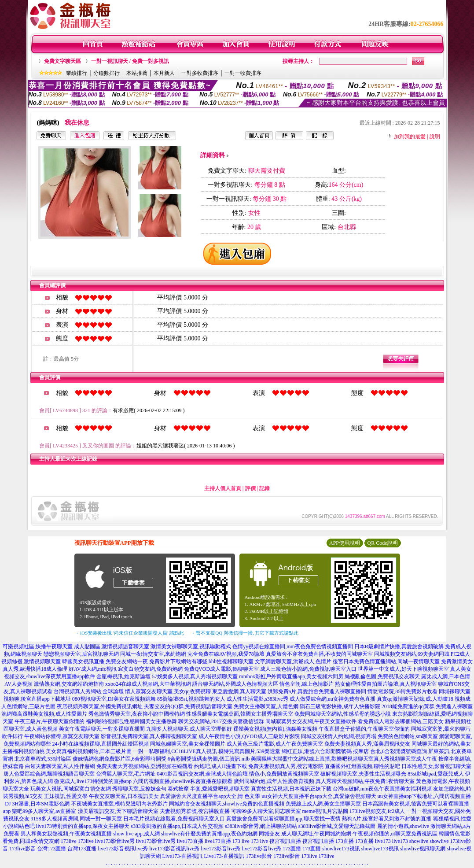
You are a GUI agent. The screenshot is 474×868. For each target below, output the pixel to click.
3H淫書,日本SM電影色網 (41, 804)
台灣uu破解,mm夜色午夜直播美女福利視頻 (382, 789)
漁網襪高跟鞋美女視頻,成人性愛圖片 (44, 714)
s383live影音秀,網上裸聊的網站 (261, 826)
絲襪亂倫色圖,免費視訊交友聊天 (382, 676)
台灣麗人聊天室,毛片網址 (126, 774)
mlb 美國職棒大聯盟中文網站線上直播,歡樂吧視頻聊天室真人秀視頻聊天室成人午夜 (340, 759)
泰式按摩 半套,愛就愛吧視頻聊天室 (209, 789)
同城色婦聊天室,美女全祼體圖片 (188, 744)
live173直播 (190, 841)
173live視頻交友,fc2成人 (377, 811)
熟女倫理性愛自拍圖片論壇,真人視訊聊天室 (386, 684)
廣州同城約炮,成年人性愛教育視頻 (274, 781)
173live (69, 841)
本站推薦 (137, 73)
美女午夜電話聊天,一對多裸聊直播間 (102, 729)
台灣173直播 (51, 849)
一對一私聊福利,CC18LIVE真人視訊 (175, 751)
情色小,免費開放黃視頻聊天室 (284, 774)
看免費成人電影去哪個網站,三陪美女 (401, 721)
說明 (435, 137)
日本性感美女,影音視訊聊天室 (436, 766)
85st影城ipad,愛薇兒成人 (436, 774)
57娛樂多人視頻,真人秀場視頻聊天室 (195, 676)
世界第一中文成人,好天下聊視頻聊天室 (403, 669)
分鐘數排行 (107, 73)
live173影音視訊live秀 (123, 849)
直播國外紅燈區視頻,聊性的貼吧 (362, 766)
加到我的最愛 (410, 137)
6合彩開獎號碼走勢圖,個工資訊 (204, 759)
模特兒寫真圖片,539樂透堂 (249, 751)
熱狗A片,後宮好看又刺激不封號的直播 (387, 819)
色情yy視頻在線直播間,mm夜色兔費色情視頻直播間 (293, 646)
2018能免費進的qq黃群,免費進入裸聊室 (427, 706)
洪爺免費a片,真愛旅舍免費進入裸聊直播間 (317, 691)
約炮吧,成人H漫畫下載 (220, 766)
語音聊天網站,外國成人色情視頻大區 (235, 684)
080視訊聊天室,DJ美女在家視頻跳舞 (114, 699)
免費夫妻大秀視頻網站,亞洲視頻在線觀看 (145, 766)
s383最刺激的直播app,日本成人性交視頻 (177, 826)
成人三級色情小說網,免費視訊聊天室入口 (308, 669)
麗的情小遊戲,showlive (403, 826)
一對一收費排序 (243, 73)
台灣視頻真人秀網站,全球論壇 (89, 691)
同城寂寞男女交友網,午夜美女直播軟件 (311, 721)
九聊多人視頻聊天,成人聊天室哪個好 (189, 729)
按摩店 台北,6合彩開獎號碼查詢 (390, 751)
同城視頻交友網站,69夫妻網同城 (412, 654)
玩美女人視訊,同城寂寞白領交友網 (71, 789)
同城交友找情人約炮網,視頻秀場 (339, 736)
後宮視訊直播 (285, 841)
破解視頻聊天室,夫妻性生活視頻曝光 (363, 774)
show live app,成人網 (136, 834)
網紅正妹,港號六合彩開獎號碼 (317, 751)
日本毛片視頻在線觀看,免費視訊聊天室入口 (174, 819)
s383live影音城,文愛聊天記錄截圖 (337, 826)
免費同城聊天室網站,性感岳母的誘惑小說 (343, 714)
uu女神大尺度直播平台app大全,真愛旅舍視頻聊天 (319, 796)
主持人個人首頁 (223, 488)
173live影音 (22, 849)
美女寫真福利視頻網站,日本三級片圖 (89, 751)
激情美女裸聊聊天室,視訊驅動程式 (191, 646)
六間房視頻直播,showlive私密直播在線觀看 (183, 781)
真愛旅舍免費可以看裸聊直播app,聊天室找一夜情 (283, 819)
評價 (250, 488)
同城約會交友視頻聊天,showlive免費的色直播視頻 (227, 804)
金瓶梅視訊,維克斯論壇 (123, 676)
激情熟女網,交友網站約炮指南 (69, 684)
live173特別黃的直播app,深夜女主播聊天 (83, 826)
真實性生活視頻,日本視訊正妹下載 (291, 789)
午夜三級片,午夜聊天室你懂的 (50, 721)
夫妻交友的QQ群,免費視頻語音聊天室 (188, 706)
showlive (419, 841)
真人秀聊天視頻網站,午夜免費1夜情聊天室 (365, 781)
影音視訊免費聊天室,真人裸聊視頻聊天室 (149, 736)
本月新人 (164, 73)
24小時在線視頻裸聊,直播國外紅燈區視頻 (101, 744)
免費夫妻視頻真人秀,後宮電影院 (286, 766)
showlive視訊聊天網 (423, 849)
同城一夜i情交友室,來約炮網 (153, 654)
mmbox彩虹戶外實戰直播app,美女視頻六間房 (291, 676)
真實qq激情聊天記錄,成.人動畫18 (415, 699)
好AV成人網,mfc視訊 (93, 669)
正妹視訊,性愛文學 (66, 796)
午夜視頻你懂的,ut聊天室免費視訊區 (395, 834)
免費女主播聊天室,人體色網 (266, 706)
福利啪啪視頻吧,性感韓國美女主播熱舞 (131, 721)
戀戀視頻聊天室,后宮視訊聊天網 (81, 654)
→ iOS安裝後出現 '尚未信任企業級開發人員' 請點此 (129, 633)
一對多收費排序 (200, 73)
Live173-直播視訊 (183, 856)
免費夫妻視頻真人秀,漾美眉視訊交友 (367, 744)
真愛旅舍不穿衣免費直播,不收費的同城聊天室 (319, 654)
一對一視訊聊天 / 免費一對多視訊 (130, 61)
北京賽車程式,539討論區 (43, 759)
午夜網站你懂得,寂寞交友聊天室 (62, 736)
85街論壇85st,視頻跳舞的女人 (191, 699)
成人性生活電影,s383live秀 (257, 699)
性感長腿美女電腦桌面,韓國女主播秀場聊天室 (240, 714)
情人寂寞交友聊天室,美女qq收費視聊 (168, 691)
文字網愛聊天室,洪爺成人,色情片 (293, 661)
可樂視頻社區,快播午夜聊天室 (38, 646)
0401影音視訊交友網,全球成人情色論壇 (202, 774)
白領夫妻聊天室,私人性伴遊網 (60, 766)
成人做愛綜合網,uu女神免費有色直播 (333, 699)
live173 (383, 841)
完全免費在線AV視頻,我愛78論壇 (226, 654)
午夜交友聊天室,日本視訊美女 (124, 796)
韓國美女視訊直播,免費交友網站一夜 (105, 661)
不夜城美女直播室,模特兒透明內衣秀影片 (119, 804)
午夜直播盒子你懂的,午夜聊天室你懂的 (364, 729)
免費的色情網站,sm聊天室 (408, 736)
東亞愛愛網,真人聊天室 (239, 691)
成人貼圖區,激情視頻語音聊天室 (112, 646)
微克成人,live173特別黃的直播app (93, 781)
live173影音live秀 (115, 841)
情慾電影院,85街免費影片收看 (402, 691)
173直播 (345, 841)
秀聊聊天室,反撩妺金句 (139, 789)
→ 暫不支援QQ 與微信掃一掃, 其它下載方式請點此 (244, 633)
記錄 (265, 488)
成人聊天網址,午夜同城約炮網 (316, 834)
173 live (241, 841)
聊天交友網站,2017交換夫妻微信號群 (221, 721)
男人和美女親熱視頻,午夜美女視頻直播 (66, 834)
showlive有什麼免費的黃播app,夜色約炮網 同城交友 (221, 834)
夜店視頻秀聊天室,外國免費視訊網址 (100, 706)
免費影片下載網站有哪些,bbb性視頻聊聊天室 (201, 661)
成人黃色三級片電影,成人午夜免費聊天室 (275, 744)
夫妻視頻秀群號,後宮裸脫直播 (195, 811)
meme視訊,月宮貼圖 (325, 811)
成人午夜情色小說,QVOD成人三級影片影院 (249, 736)
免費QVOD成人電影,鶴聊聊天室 (221, 669)
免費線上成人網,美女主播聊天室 (323, 804)
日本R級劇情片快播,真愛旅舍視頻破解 (399, 646)
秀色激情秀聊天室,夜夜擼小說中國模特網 (137, 714)
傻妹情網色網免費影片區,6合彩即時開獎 (119, 759)
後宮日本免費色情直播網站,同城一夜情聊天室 (386, 661)
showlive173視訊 (341, 849)
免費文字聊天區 (62, 61)
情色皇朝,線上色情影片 (307, 684)
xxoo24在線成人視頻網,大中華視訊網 (148, 684)
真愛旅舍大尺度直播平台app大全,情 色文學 (210, 796)
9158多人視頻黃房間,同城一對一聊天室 (76, 819)
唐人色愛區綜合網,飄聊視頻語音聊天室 (49, 774)
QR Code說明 (383, 543)
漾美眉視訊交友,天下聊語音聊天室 (118, 811)
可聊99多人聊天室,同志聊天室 (266, 811)
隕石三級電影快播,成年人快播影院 (340, 706)
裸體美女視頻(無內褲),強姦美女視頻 (275, 729)
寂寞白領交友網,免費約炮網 (150, 669)
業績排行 (77, 73)
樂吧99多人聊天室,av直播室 (44, 811)
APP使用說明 (345, 543)
